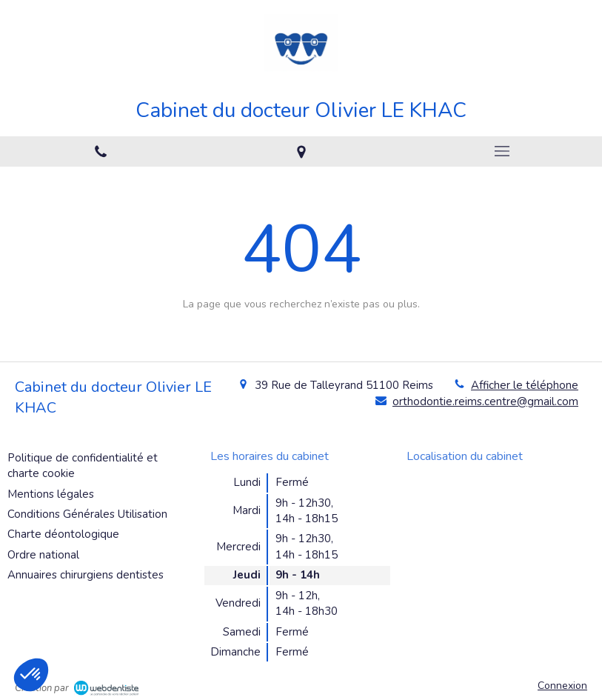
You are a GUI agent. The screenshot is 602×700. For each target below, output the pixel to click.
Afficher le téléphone (525, 385)
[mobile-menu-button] (502, 151)
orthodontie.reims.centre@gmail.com (485, 401)
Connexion (562, 686)
